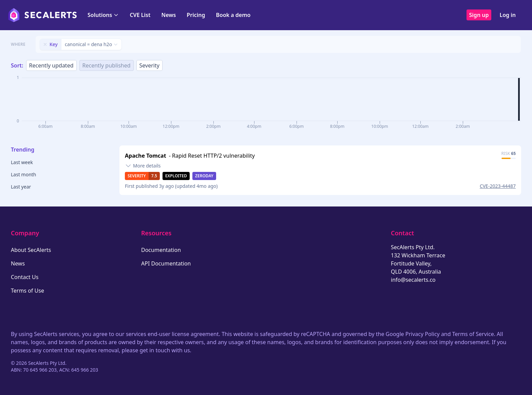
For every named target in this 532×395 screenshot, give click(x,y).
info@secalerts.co (413, 280)
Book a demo (233, 15)
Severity (149, 65)
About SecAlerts (31, 250)
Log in (508, 15)
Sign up (479, 15)
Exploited (176, 176)
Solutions (103, 15)
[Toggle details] (143, 166)
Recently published (107, 65)
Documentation (161, 250)
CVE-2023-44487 (498, 186)
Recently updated (51, 65)
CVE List (140, 15)
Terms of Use (27, 291)
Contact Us (25, 277)
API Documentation (166, 263)
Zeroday (204, 176)
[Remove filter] (45, 44)
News (168, 15)
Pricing (196, 15)
